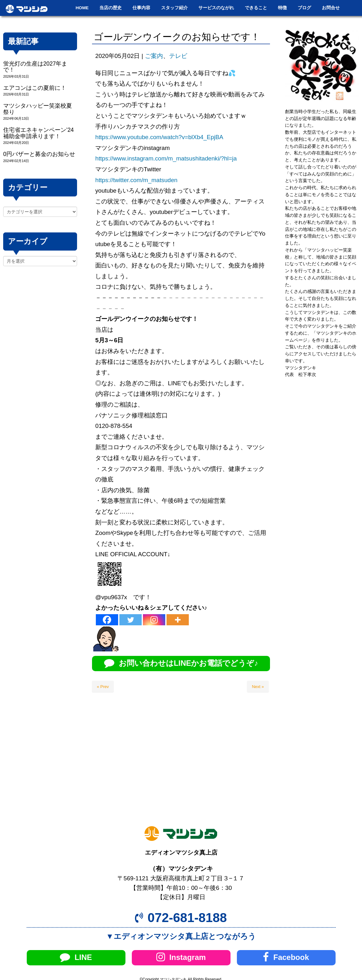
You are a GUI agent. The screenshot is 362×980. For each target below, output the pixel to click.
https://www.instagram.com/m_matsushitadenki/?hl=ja (166, 158)
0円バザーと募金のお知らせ (39, 154)
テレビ (178, 56)
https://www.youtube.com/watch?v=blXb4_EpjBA (159, 137)
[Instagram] (154, 620)
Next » (258, 687)
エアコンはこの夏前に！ (35, 88)
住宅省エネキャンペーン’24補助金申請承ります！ (39, 133)
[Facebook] (107, 620)
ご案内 (154, 56)
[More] (178, 620)
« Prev (103, 687)
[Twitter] (131, 620)
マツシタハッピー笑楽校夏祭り (38, 109)
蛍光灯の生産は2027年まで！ (35, 67)
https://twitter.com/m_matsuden (136, 180)
